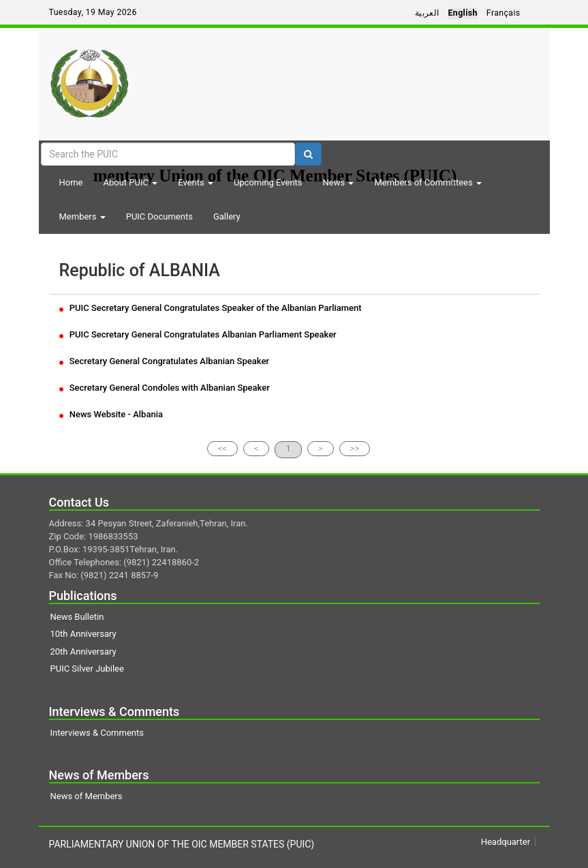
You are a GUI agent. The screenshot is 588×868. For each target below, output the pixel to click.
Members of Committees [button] (428, 182)
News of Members (87, 796)
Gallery (227, 216)
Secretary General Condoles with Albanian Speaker (165, 388)
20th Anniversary (83, 652)
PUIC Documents (159, 216)
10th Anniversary (83, 634)
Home (71, 182)
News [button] (339, 182)
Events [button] (196, 182)
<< (222, 448)
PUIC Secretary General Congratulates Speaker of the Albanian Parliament (211, 308)
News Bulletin (77, 617)
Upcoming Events (268, 182)
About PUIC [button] (130, 182)
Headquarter (506, 842)
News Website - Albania (111, 414)
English (463, 13)
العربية (427, 13)
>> (355, 448)
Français (504, 13)
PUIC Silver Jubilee (87, 669)
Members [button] (82, 216)
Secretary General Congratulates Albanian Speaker (164, 361)
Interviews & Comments (97, 733)
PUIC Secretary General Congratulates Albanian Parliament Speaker (198, 334)
